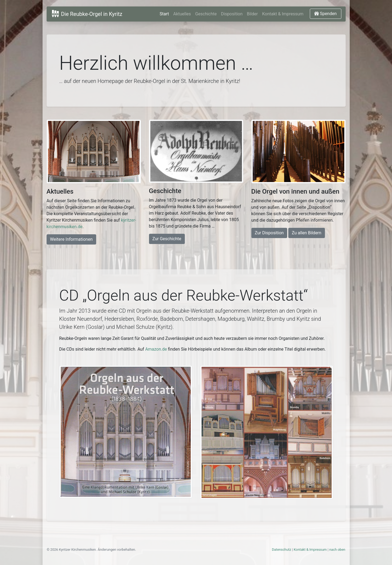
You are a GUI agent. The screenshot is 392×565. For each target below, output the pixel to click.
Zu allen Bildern (307, 233)
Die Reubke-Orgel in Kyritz (87, 14)
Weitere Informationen (71, 239)
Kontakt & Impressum (283, 14)
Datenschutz (281, 550)
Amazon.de (156, 349)
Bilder (252, 14)
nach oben (337, 550)
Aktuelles (182, 14)
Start (164, 14)
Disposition (232, 14)
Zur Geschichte (167, 239)
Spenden (325, 14)
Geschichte (206, 14)
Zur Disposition (269, 233)
